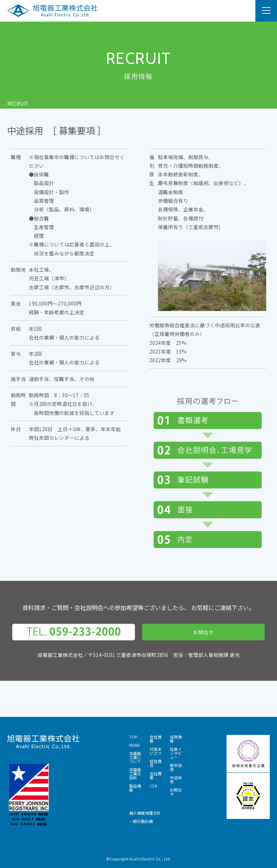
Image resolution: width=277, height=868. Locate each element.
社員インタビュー (176, 753)
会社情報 (156, 739)
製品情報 (135, 788)
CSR (153, 786)
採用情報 (176, 739)
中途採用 (176, 779)
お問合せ (203, 632)
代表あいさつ (156, 751)
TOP (133, 737)
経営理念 (156, 763)
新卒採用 (176, 767)
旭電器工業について (135, 757)
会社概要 (156, 775)
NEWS (135, 745)
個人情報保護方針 (145, 813)
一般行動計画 (141, 821)
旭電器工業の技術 (135, 773)
